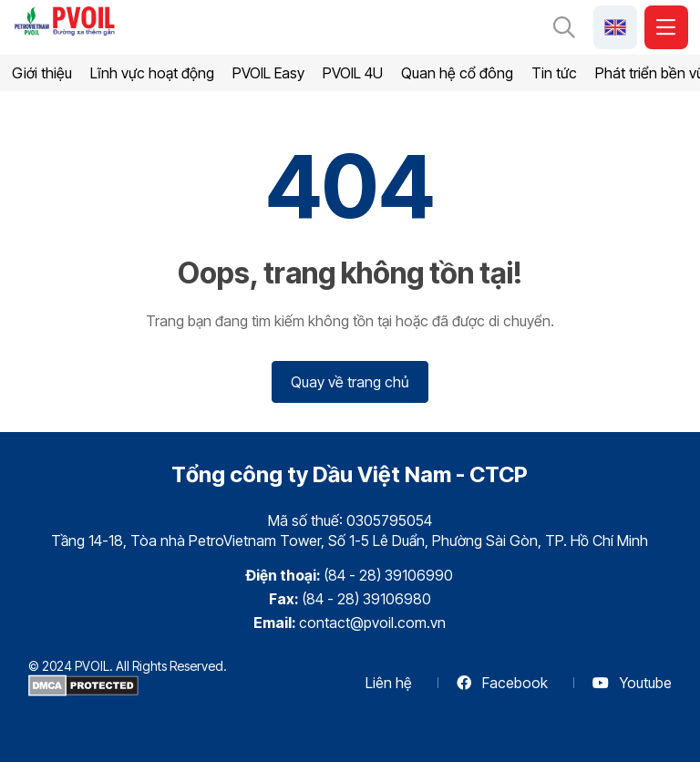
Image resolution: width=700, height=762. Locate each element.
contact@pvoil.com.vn (372, 623)
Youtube (632, 683)
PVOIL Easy (268, 73)
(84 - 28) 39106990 (388, 575)
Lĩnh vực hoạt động (152, 73)
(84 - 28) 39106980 (366, 599)
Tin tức (554, 73)
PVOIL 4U (353, 73)
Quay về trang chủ (350, 382)
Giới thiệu (42, 73)
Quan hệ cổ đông (457, 73)
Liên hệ (389, 683)
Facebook (502, 683)
